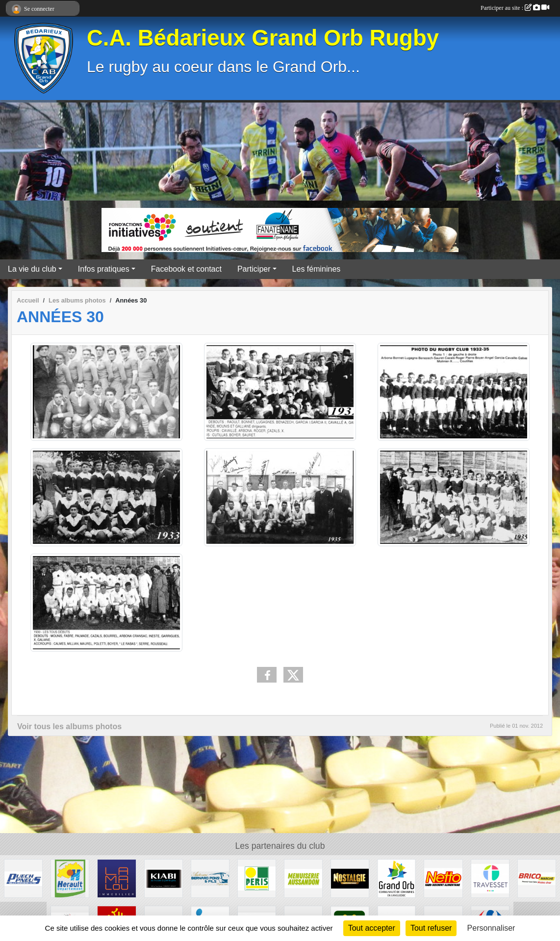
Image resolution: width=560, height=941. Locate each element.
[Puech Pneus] (23, 878)
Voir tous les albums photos (69, 726)
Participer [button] (254, 269)
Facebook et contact (186, 269)
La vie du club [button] (32, 269)
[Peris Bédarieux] (257, 878)
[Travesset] (490, 878)
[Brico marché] (537, 878)
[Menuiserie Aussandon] (303, 878)
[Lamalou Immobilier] (116, 878)
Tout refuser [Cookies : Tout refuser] (431, 928)
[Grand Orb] (396, 878)
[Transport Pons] (210, 878)
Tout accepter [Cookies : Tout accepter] (372, 928)
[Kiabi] (164, 878)
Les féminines (317, 269)
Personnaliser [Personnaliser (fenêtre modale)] (491, 928)
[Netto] (443, 878)
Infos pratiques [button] (104, 269)
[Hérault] (70, 878)
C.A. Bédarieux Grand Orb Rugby (263, 38)
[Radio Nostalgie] (350, 878)
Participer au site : (515, 8)
